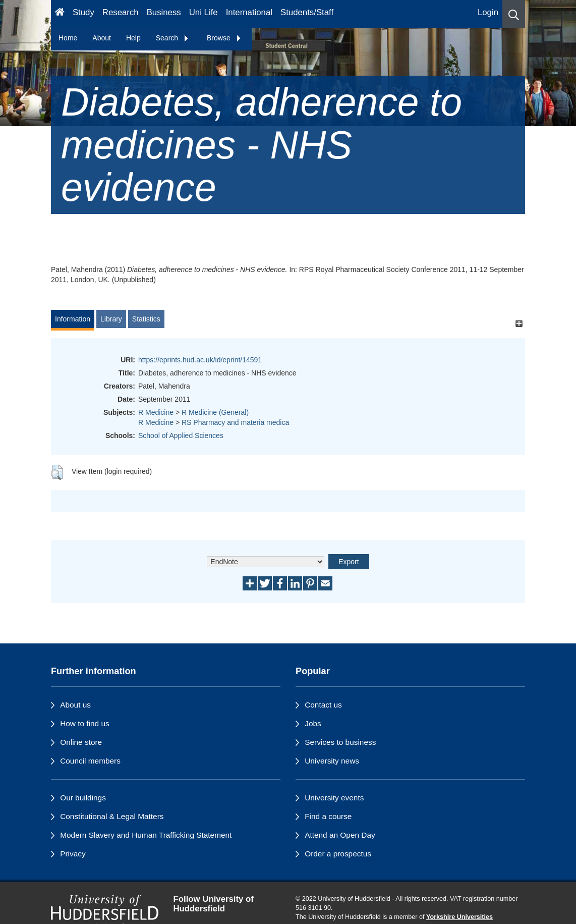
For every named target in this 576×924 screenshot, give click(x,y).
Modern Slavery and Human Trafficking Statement (146, 835)
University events (334, 798)
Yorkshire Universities (459, 917)
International (249, 12)
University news (332, 761)
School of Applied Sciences (181, 436)
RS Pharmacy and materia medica (235, 422)
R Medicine (156, 412)
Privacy (73, 854)
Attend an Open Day (340, 835)
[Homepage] (60, 14)
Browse (224, 38)
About (102, 38)
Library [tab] (111, 319)
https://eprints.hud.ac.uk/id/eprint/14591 (200, 360)
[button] (514, 14)
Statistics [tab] (146, 319)
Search (172, 38)
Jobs (313, 723)
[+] (519, 324)
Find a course (328, 816)
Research (121, 12)
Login (488, 12)
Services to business (340, 742)
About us (75, 705)
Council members (90, 761)
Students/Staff (307, 12)
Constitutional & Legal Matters (112, 816)
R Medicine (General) (215, 412)
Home (68, 38)
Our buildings (83, 798)
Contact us (323, 705)
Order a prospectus (338, 854)
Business (164, 12)
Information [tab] (73, 319)
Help (133, 38)
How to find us (85, 723)
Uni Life (204, 12)
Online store (81, 742)
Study (83, 12)
